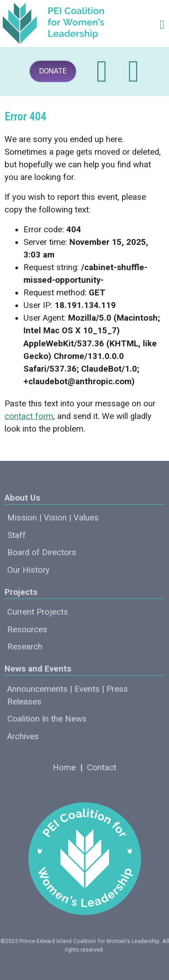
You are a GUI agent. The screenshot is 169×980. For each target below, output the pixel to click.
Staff (16, 535)
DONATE (53, 71)
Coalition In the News (47, 719)
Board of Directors (42, 552)
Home (64, 768)
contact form (29, 416)
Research (25, 647)
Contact (102, 768)
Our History (28, 570)
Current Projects (38, 612)
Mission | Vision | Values (53, 518)
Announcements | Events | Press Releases (68, 695)
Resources (27, 630)
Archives (23, 736)
